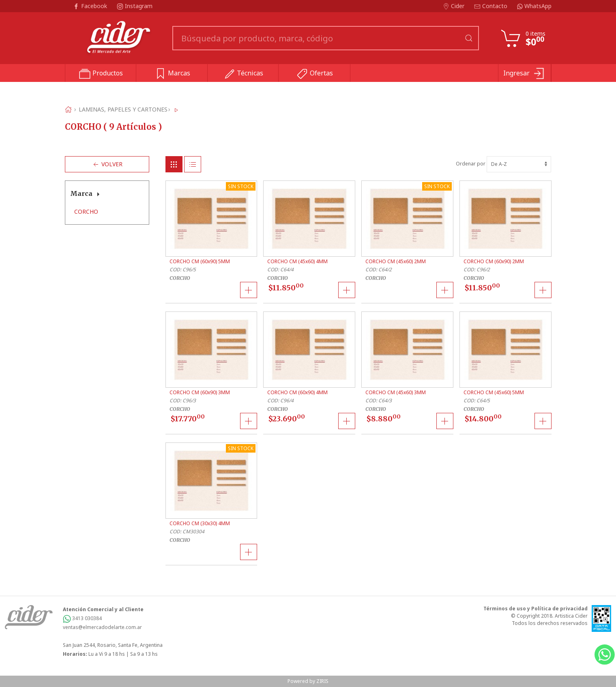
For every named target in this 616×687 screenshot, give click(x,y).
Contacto (492, 6)
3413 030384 (82, 618)
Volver (107, 164)
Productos (101, 74)
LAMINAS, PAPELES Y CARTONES (123, 109)
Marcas (172, 74)
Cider (454, 6)
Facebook (91, 6)
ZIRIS (322, 681)
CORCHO (86, 211)
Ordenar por (503, 164)
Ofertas (314, 74)
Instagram (135, 6)
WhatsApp (534, 6)
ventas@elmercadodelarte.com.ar (102, 627)
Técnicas (243, 74)
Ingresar (525, 74)
